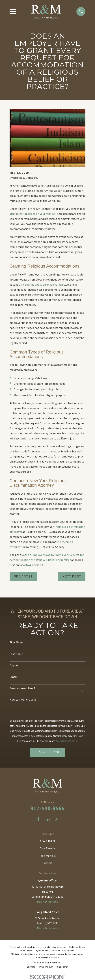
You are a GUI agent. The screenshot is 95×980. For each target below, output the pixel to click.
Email (13, 677)
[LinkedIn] (47, 819)
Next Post (72, 576)
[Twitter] (57, 819)
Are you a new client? (22, 688)
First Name (16, 642)
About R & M (47, 841)
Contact (47, 863)
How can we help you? (23, 700)
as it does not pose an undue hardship (42, 285)
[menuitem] (31, 967)
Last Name (16, 654)
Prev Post (23, 576)
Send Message (47, 752)
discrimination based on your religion (33, 214)
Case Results (47, 848)
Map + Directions (47, 902)
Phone (14, 665)
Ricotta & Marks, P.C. (32, 565)
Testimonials (47, 856)
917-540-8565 (47, 808)
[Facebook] (38, 819)
